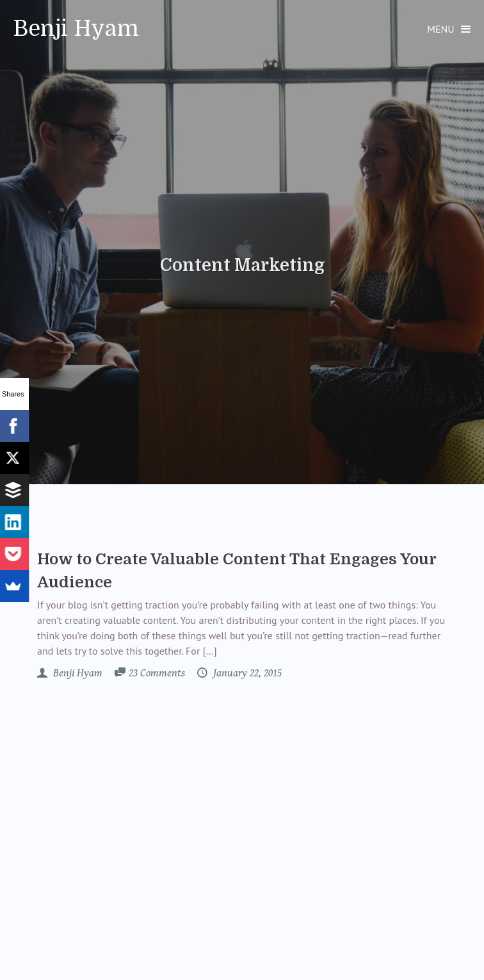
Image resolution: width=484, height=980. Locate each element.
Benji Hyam (76, 29)
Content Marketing (242, 265)
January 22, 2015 (246, 673)
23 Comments (157, 673)
